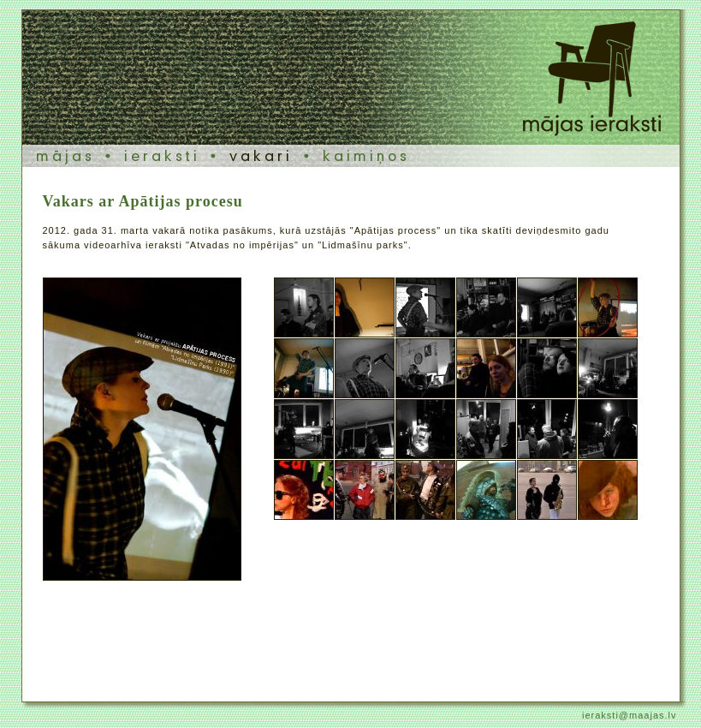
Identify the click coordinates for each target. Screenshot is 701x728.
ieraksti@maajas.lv (629, 715)
